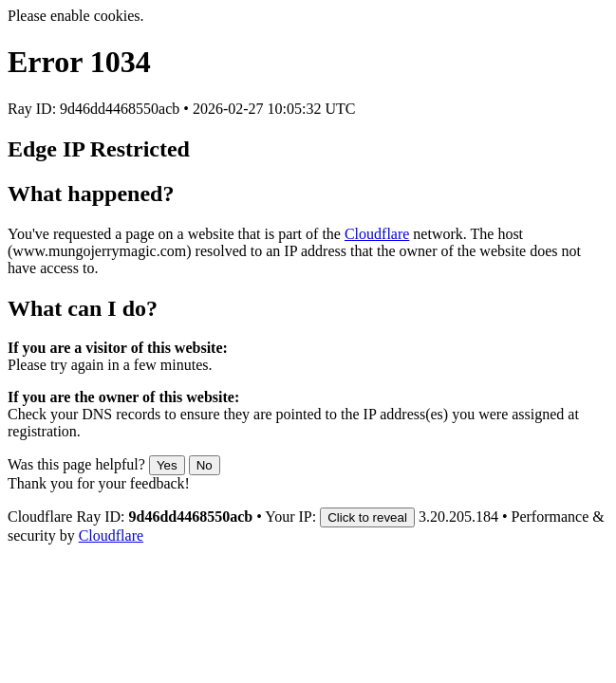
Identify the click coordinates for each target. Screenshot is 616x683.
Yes (167, 465)
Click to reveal (367, 517)
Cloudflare (377, 234)
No (205, 465)
